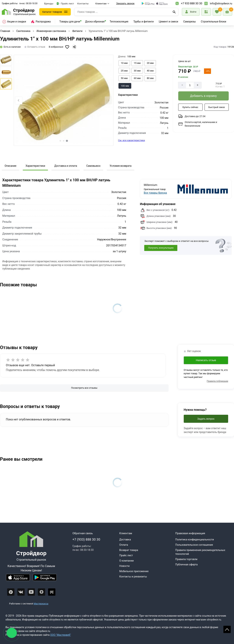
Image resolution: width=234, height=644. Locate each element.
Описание (10, 166)
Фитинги (77, 31)
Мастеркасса (41, 604)
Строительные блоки (214, 22)
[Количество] (190, 85)
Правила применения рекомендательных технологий (200, 552)
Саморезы (189, 22)
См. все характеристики (132, 140)
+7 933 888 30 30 (192, 3)
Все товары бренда (155, 193)
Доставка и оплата (66, 166)
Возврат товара (129, 550)
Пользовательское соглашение (194, 545)
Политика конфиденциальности (195, 539)
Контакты (83, 3)
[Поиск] (174, 12)
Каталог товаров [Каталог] (52, 12)
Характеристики (35, 166)
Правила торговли (186, 559)
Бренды (49, 3)
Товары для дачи (70, 22)
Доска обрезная (95, 22)
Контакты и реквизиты (133, 577)
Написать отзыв (206, 360)
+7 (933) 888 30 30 (86, 539)
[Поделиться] (74, 47)
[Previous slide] (19, 100)
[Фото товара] (64, 100)
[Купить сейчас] (190, 107)
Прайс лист (65, 4)
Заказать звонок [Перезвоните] (125, 3)
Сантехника (23, 31)
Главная (5, 31)
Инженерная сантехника (51, 31)
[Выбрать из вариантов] (124, 63)
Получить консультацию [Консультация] (161, 248)
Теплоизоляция (119, 22)
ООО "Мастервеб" (60, 635)
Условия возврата (120, 166)
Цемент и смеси (169, 22)
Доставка (125, 539)
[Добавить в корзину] (203, 96)
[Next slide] (108, 100)
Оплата (124, 545)
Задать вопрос (206, 419)
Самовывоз (93, 166)
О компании (127, 561)
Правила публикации (217, 381)
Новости (124, 566)
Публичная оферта (186, 564)
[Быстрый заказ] (217, 107)
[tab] (60, 141)
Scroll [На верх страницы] (227, 629)
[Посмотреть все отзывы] (84, 388)
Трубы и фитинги (144, 22)
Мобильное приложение (134, 571)
